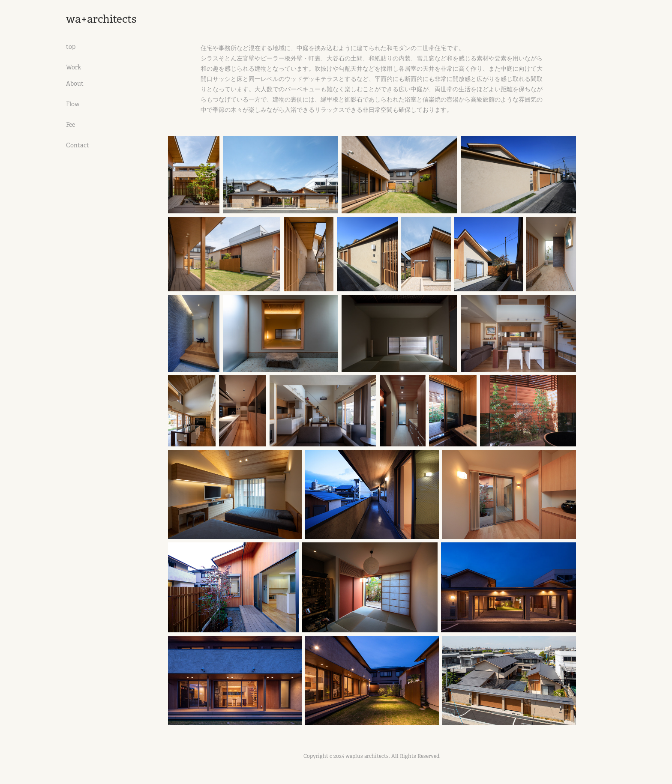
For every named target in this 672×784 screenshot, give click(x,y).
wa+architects (101, 19)
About (75, 84)
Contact (78, 145)
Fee (70, 125)
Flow (73, 104)
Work (73, 67)
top (71, 47)
